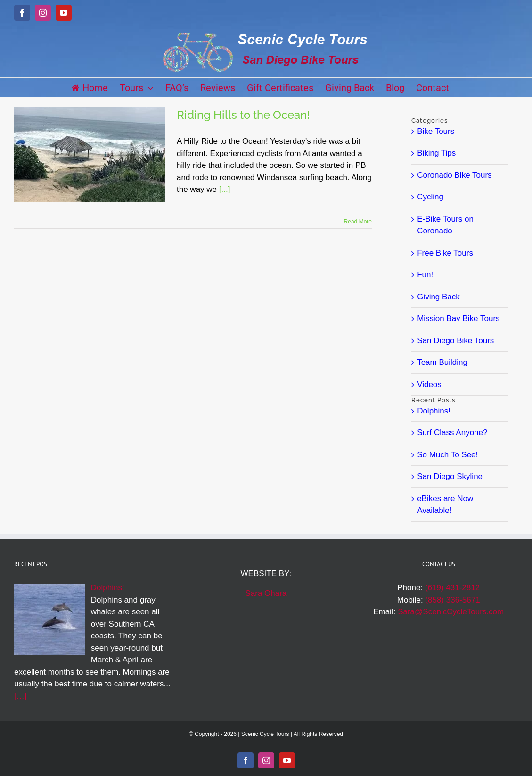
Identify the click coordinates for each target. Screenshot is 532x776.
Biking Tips (436, 153)
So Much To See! (447, 455)
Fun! (425, 275)
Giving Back (438, 297)
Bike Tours (436, 131)
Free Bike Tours (445, 253)
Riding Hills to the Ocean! (243, 115)
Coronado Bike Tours (454, 175)
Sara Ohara (266, 593)
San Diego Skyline (450, 476)
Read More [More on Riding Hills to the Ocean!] (358, 222)
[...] (225, 189)
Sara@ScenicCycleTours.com (451, 612)
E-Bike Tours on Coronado (445, 225)
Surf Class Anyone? (452, 433)
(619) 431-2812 (452, 588)
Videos (429, 384)
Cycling (430, 197)
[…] (20, 696)
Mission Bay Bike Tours (458, 318)
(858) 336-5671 (452, 600)
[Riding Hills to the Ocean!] (90, 154)
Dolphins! (434, 411)
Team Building (442, 362)
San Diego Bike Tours (455, 341)
